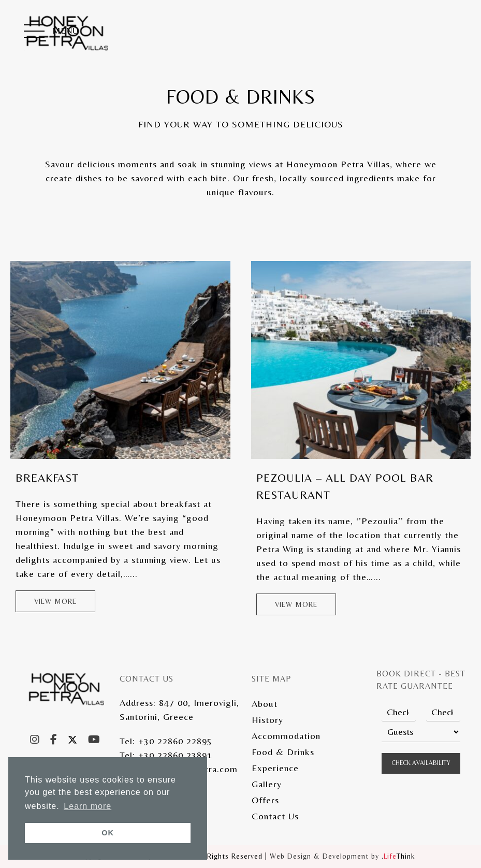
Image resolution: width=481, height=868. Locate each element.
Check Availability (421, 763)
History (267, 720)
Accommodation (286, 736)
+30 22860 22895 (175, 741)
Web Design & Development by (342, 856)
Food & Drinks (283, 752)
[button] (51, 32)
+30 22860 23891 (175, 755)
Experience (275, 768)
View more (55, 601)
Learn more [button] (88, 806)
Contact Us (275, 816)
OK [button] (108, 833)
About (265, 704)
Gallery (267, 784)
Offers (265, 800)
